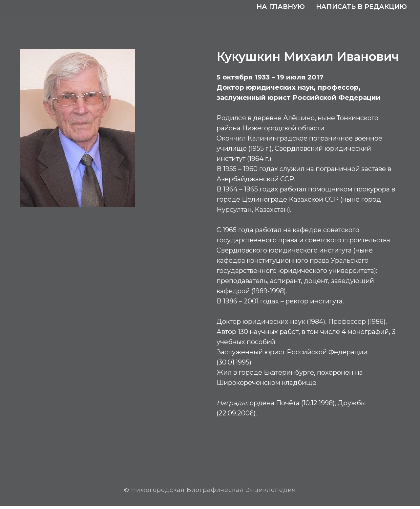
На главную (281, 7)
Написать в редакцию (361, 7)
